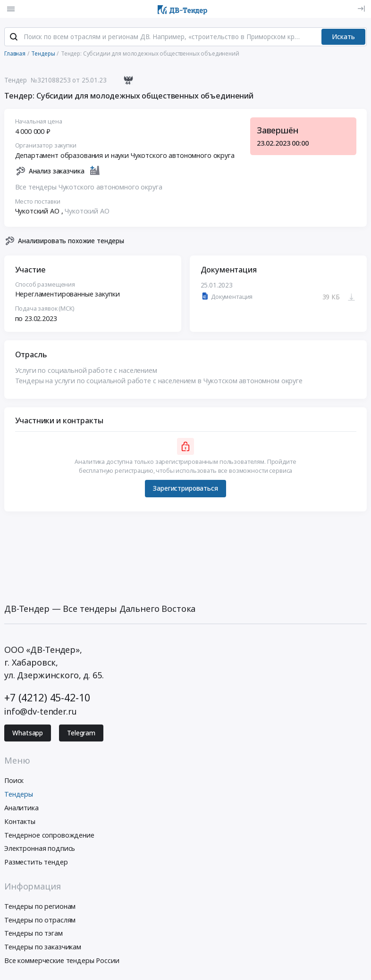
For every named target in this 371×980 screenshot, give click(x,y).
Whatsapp (28, 733)
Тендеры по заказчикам (43, 947)
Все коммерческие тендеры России (62, 960)
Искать (343, 37)
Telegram (81, 733)
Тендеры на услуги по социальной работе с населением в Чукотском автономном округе (159, 381)
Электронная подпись (40, 849)
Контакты (20, 821)
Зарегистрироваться (185, 488)
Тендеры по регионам (40, 906)
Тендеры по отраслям (40, 920)
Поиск (14, 781)
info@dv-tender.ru (41, 711)
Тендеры (19, 794)
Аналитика (21, 808)
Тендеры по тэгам (34, 934)
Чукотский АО (87, 211)
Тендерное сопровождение (49, 835)
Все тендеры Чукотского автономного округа (89, 187)
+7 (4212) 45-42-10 (47, 697)
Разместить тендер (36, 862)
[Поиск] (14, 37)
